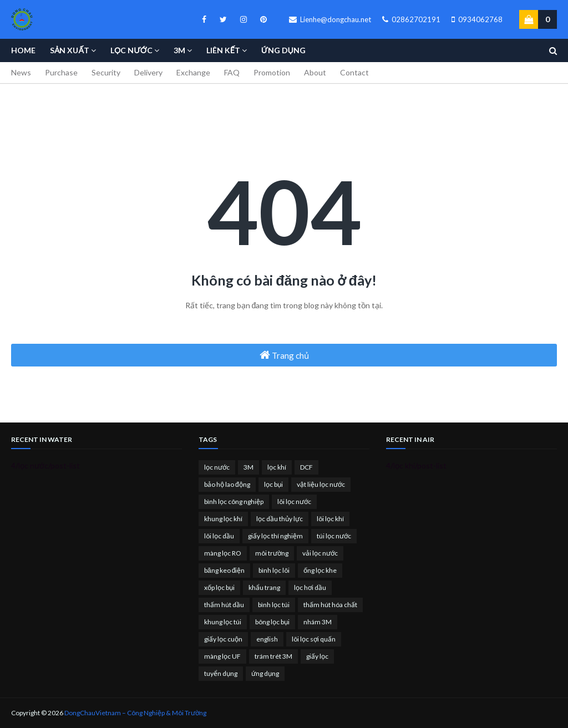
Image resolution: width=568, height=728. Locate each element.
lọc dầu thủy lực (280, 519)
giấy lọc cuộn (223, 639)
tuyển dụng (221, 673)
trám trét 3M (273, 656)
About (315, 72)
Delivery (148, 72)
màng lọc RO (223, 553)
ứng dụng (265, 673)
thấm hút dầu (224, 605)
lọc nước (217, 467)
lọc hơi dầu (310, 587)
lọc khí (277, 467)
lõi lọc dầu (219, 536)
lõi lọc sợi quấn (314, 639)
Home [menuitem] (23, 50)
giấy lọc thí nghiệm (275, 536)
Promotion (272, 72)
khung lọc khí (223, 519)
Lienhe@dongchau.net (330, 19)
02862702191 (411, 19)
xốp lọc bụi (219, 587)
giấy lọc (317, 656)
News (21, 72)
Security (106, 72)
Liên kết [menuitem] (223, 50)
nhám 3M (318, 622)
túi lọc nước (334, 536)
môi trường (272, 553)
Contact (354, 72)
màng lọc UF (222, 656)
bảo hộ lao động (227, 484)
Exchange (193, 72)
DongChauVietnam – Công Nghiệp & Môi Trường (135, 713)
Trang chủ (284, 355)
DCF (306, 467)
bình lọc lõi (274, 570)
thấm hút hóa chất (330, 605)
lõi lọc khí (330, 519)
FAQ (232, 72)
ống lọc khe (320, 570)
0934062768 (477, 19)
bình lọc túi (274, 605)
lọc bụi (273, 484)
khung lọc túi (223, 622)
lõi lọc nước (294, 502)
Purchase (61, 72)
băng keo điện (224, 570)
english (267, 639)
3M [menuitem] (179, 50)
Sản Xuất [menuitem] (70, 50)
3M (248, 467)
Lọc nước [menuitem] (131, 50)
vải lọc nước (320, 553)
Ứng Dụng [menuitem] (283, 50)
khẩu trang (264, 587)
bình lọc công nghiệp (234, 502)
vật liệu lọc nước (321, 484)
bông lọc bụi (272, 622)
